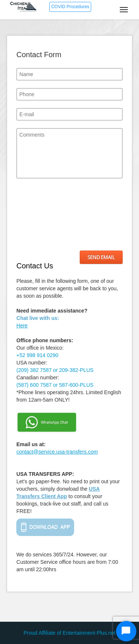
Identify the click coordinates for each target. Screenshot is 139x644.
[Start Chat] (126, 631)
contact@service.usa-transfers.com (57, 452)
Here (22, 326)
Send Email (101, 257)
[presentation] (47, 215)
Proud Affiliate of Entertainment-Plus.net (70, 633)
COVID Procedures (70, 7)
